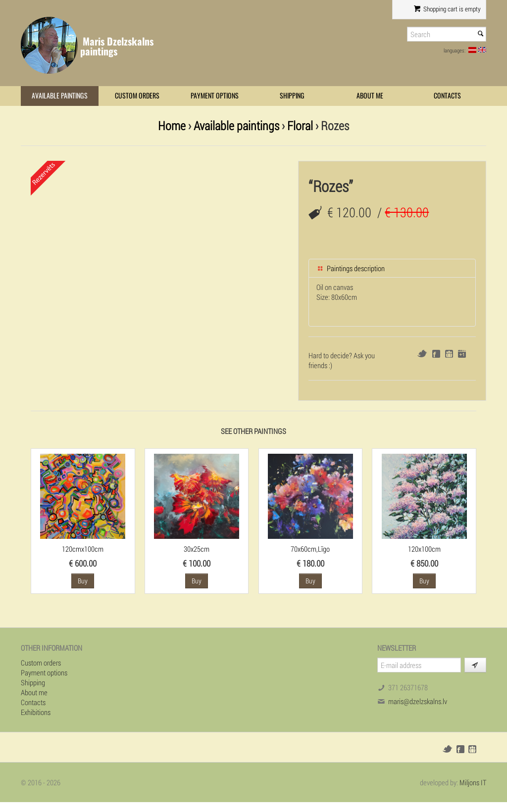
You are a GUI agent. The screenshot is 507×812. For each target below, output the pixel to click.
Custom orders (137, 96)
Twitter (422, 354)
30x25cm (197, 549)
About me (370, 96)
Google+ (462, 354)
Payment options (215, 96)
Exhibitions (36, 712)
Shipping (292, 96)
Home (172, 125)
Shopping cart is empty (447, 9)
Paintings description (351, 268)
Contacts (447, 96)
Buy (83, 581)
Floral (300, 125)
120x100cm (424, 549)
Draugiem (449, 354)
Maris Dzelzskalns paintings (117, 46)
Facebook (436, 354)
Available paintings (60, 96)
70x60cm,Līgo (310, 549)
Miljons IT (473, 782)
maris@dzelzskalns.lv (418, 701)
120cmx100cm (83, 549)
